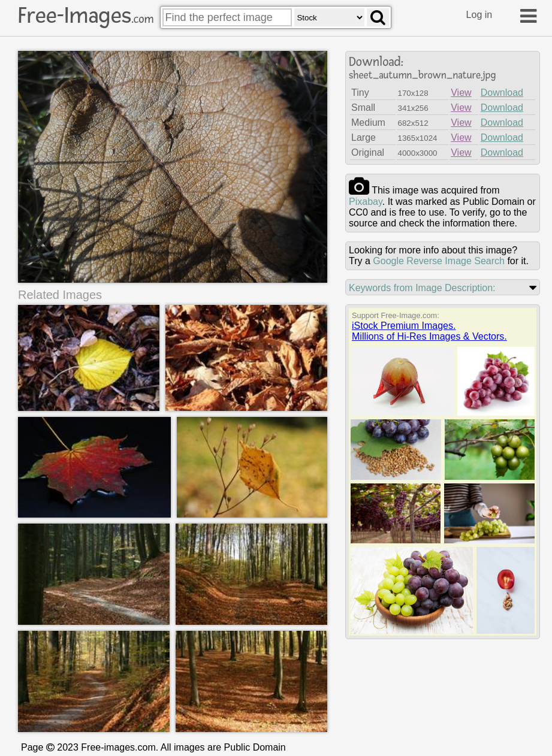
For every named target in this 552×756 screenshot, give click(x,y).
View (461, 93)
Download (502, 93)
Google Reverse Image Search (439, 261)
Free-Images (86, 16)
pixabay (366, 202)
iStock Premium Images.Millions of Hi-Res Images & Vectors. (429, 331)
